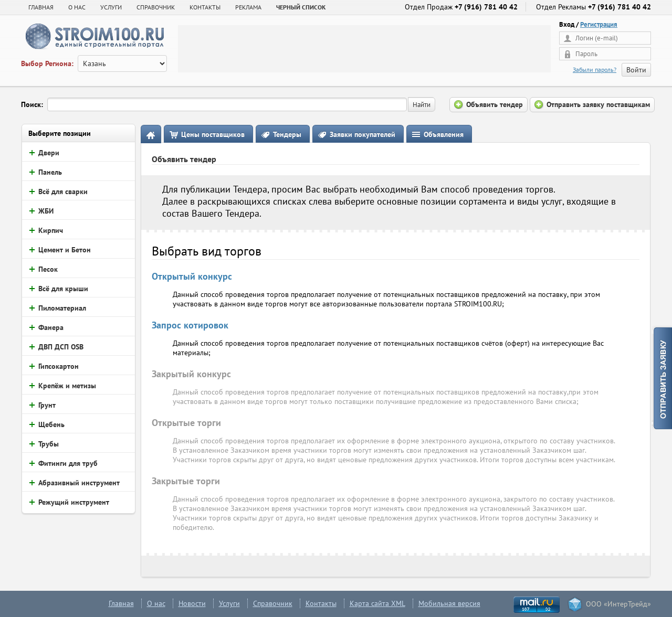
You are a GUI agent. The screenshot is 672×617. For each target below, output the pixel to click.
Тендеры (287, 134)
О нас (156, 603)
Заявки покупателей (363, 134)
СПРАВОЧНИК (156, 7)
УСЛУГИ (111, 7)
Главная (41, 7)
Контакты (321, 603)
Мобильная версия (449, 603)
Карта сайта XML (377, 603)
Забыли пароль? (595, 70)
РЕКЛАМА (248, 7)
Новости (192, 603)
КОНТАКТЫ (205, 7)
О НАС (77, 7)
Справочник (273, 603)
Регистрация (599, 24)
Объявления (444, 134)
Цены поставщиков (213, 134)
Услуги (229, 603)
